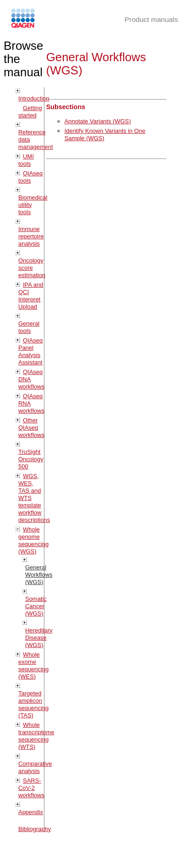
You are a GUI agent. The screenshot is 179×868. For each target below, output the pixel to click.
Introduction (34, 98)
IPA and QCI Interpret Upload (31, 296)
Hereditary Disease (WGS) (39, 638)
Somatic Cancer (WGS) (36, 606)
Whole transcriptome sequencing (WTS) (36, 736)
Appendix (31, 812)
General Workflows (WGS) (39, 575)
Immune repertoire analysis (31, 236)
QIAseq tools (30, 177)
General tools (29, 327)
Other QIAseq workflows (31, 428)
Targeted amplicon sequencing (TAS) (33, 704)
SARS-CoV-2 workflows (31, 788)
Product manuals (151, 19)
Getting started (30, 112)
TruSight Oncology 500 (31, 459)
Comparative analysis (35, 767)
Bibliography (35, 829)
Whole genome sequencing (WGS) (33, 540)
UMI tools (26, 160)
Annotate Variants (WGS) (98, 121)
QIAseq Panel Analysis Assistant (30, 351)
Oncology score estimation (32, 268)
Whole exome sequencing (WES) (33, 665)
